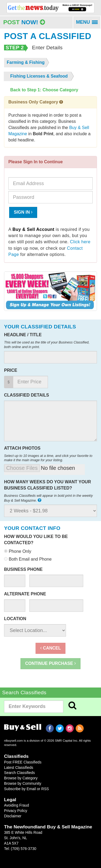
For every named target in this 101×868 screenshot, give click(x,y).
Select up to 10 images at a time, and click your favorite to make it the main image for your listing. (48, 458)
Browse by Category (21, 778)
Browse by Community (23, 783)
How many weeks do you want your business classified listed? (48, 485)
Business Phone (23, 569)
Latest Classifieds (19, 768)
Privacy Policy (16, 811)
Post (24, 22)
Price (11, 370)
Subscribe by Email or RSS (27, 789)
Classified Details (27, 395)
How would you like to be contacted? (36, 540)
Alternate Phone (25, 594)
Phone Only (18, 551)
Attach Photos (22, 448)
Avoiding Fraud (17, 805)
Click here (80, 242)
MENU (88, 24)
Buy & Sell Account (33, 229)
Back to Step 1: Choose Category (44, 90)
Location (15, 619)
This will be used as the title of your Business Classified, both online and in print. (47, 345)
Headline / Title (23, 335)
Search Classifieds (19, 773)
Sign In (23, 212)
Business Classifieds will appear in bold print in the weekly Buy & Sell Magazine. (48, 498)
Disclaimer (13, 816)
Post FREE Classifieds (23, 762)
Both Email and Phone (28, 559)
